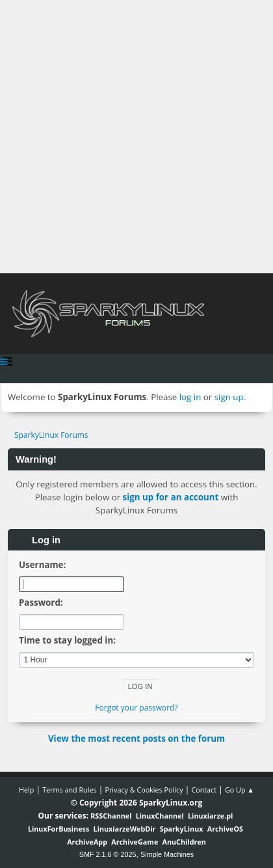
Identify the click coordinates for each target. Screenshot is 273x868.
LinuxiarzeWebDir (125, 829)
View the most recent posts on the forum (136, 739)
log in (190, 397)
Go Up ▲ (240, 790)
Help (26, 790)
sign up (229, 397)
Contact (204, 790)
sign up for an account (171, 497)
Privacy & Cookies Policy (144, 790)
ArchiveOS (225, 829)
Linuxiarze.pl (210, 816)
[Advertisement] (136, 137)
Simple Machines (167, 854)
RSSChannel (111, 816)
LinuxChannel (160, 816)
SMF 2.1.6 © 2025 (108, 854)
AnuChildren (184, 842)
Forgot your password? (136, 708)
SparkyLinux (182, 829)
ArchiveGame (135, 842)
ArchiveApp (87, 842)
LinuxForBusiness (58, 829)
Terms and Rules (70, 790)
